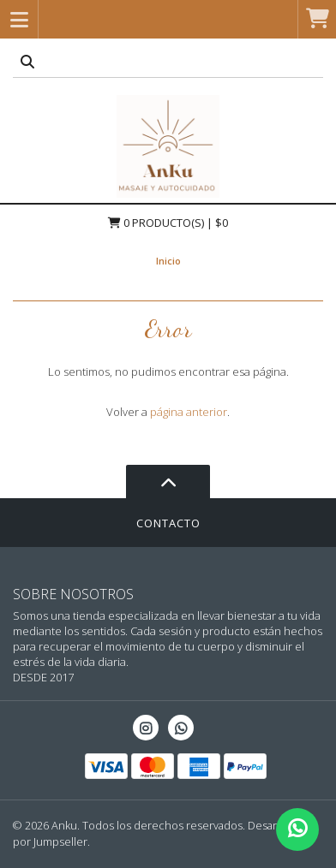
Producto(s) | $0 (168, 223)
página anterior (189, 412)
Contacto (168, 523)
